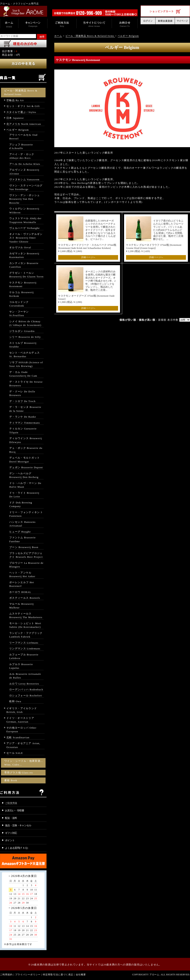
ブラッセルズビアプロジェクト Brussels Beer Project (26, 555)
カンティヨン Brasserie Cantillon (24, 265)
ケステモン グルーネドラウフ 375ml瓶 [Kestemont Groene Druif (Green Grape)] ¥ (154, 248)
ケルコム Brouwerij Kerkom (22, 294)
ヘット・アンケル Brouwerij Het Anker (22, 575)
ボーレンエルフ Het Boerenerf (22, 584)
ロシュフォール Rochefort (26, 695)
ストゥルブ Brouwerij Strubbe (23, 345)
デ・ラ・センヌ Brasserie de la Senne (25, 409)
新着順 (162, 320)
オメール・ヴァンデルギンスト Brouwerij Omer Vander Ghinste (26, 238)
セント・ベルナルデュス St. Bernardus (25, 355)
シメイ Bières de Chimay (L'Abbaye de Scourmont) (25, 323)
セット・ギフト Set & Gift (23, 106)
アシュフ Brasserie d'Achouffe (21, 146)
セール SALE (15, 753)
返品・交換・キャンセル (18, 825)
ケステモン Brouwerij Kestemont (23, 285)
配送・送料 (11, 818)
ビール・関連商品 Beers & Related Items (21, 93)
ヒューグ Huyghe (20, 532)
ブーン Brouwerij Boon (24, 547)
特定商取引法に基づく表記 (58, 975)
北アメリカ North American (24, 124)
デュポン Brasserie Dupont (26, 467)
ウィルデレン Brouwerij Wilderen (24, 211)
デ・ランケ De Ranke (23, 417)
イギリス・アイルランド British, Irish (22, 710)
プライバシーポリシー (28, 975)
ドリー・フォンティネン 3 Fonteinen (26, 514)
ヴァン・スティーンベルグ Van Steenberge (26, 187)
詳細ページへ (88, 257)
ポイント (10, 840)
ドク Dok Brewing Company (21, 504)
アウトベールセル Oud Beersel (23, 137)
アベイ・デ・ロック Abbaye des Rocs (22, 156)
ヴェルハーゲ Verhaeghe (25, 228)
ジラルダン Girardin (22, 331)
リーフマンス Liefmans (24, 643)
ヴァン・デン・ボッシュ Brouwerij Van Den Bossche (25, 199)
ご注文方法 (11, 803)
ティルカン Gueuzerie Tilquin (23, 430)
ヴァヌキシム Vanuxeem (24, 179)
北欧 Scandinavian (18, 737)
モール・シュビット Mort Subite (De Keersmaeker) (25, 625)
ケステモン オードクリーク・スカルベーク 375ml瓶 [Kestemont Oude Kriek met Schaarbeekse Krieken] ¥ (87, 248)
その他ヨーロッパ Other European (21, 730)
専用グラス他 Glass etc (19, 773)
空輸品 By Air (15, 100)
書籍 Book (11, 780)
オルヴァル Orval (20, 247)
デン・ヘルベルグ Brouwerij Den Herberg (24, 475)
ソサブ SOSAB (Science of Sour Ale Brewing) (26, 364)
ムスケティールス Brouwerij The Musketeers (26, 616)
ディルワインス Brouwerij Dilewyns (26, 440)
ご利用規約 (6, 975)
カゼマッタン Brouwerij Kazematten (24, 255)
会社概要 (81, 975)
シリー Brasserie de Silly (25, 337)
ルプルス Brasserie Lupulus (21, 666)
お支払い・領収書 (15, 810)
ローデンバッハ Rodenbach (26, 689)
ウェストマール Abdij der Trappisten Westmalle (25, 220)
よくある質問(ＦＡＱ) (16, 848)
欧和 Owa (15, 701)
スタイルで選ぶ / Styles (21, 112)
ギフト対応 (11, 833)
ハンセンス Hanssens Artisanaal (22, 524)
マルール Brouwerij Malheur (22, 606)
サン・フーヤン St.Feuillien (19, 314)
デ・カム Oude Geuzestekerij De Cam (23, 374)
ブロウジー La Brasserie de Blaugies (26, 565)
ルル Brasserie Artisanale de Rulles (25, 676)
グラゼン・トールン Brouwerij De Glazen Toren (26, 275)
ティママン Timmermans (25, 423)
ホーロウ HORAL (20, 592)
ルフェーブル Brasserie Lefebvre (24, 656)
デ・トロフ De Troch (22, 401)
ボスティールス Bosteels (25, 598)
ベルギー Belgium (18, 130)
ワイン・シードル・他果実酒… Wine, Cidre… (24, 763)
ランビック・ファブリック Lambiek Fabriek (26, 635)
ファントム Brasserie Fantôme (22, 539)
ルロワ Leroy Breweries (24, 684)
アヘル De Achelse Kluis (25, 164)
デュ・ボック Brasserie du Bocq (26, 450)
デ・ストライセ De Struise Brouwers (26, 384)
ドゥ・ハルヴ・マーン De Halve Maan (25, 485)
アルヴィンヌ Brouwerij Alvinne (24, 172)
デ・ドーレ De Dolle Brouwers (22, 393)
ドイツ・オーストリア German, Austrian (20, 720)
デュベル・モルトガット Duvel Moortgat (25, 460)
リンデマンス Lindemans (25, 649)
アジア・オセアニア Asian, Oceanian (23, 745)
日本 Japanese (15, 118)
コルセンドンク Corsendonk (19, 304)
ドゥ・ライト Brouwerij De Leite (24, 495)
